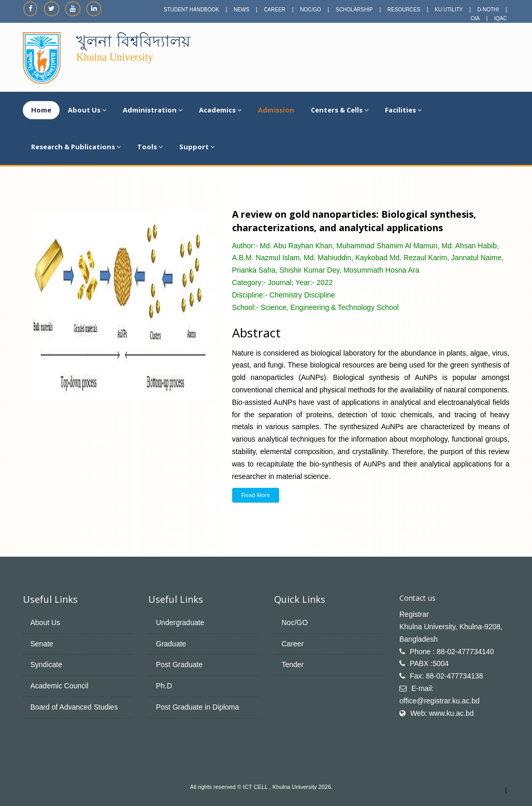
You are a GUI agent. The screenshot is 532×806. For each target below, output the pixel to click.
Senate (42, 644)
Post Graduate (179, 664)
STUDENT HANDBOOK (191, 10)
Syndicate (46, 664)
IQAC (500, 18)
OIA (475, 18)
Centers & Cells (340, 110)
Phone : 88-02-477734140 (452, 652)
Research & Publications (76, 147)
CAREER (275, 10)
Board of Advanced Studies (74, 707)
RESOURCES (404, 10)
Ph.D (164, 686)
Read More (256, 495)
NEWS (241, 10)
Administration (153, 110)
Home (41, 110)
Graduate (171, 644)
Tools (150, 147)
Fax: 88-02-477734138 (447, 676)
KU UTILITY (449, 10)
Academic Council (60, 686)
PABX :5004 (429, 663)
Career (293, 644)
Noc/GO (295, 623)
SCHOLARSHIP (354, 10)
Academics (220, 110)
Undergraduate (180, 623)
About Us (87, 110)
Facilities (403, 110)
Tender (293, 664)
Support (197, 147)
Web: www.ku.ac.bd (442, 713)
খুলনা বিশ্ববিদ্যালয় (133, 41)
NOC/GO (311, 10)
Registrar (414, 614)
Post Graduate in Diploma (197, 707)
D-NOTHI (488, 10)
